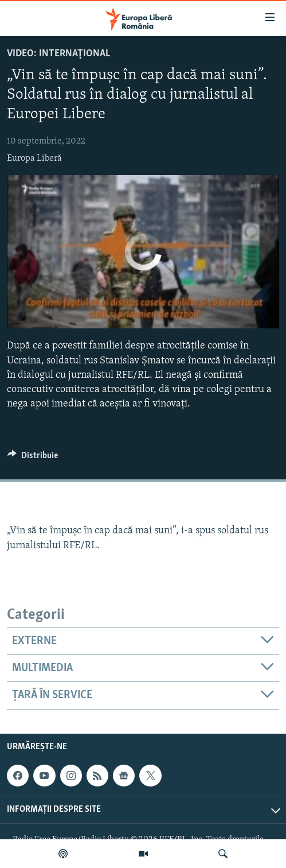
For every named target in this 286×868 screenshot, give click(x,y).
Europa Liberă (34, 158)
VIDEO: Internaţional (58, 54)
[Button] (33, 458)
